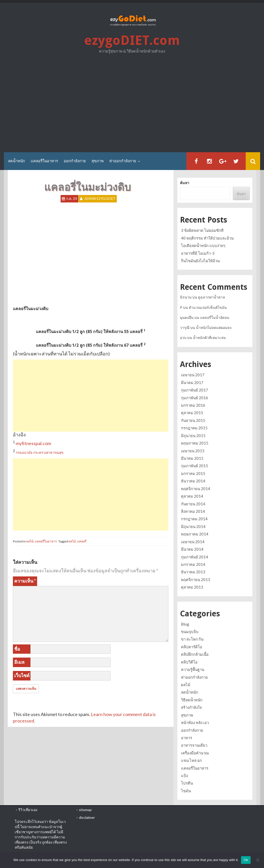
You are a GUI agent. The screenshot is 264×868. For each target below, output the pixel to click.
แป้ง (184, 776)
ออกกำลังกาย (75, 161)
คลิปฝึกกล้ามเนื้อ (195, 654)
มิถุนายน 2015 (193, 436)
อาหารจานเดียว (194, 745)
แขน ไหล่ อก (191, 760)
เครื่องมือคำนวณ (195, 753)
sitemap (85, 810)
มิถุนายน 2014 (193, 526)
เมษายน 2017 (193, 375)
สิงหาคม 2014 (193, 511)
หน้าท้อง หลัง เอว (195, 722)
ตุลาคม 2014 (192, 496)
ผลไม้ (30, 541)
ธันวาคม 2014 (193, 481)
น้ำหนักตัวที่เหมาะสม (209, 338)
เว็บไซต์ (22, 675)
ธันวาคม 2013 (193, 572)
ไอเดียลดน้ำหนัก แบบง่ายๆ (203, 245)
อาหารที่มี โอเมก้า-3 (198, 253)
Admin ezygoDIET (100, 199)
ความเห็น (25, 581)
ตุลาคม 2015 (192, 413)
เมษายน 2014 (193, 542)
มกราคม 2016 (193, 405)
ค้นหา (185, 183)
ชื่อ (17, 649)
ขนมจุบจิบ (190, 632)
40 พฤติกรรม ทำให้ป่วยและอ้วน (207, 238)
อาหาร (187, 738)
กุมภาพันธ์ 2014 (195, 557)
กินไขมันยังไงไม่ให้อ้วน (200, 261)
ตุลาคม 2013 (192, 587)
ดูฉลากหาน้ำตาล (212, 297)
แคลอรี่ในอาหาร (44, 161)
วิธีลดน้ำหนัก (192, 700)
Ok (246, 860)
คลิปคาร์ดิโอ (192, 647)
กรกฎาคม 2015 (194, 428)
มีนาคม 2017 (192, 382)
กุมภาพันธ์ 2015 (195, 466)
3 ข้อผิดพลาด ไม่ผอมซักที (202, 230)
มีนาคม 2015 (192, 458)
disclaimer (87, 817)
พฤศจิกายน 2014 (196, 489)
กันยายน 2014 (193, 504)
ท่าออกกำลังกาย (123, 161)
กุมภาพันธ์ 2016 (195, 398)
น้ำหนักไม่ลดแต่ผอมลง (214, 327)
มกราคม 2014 (193, 564)
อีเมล (19, 662)
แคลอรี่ (82, 541)
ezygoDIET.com (132, 41)
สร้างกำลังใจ (191, 707)
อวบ (183, 338)
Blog (185, 624)
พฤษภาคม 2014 (195, 534)
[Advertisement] (132, 105)
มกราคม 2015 (193, 473)
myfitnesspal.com (33, 443)
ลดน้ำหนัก (16, 161)
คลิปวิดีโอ (189, 662)
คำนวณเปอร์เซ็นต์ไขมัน (208, 307)
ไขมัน (186, 791)
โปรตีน (187, 783)
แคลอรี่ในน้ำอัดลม (215, 317)
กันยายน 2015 (193, 420)
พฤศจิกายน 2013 (196, 580)
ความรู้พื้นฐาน (193, 669)
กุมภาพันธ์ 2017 (195, 390)
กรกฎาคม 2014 (194, 519)
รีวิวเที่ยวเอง (28, 810)
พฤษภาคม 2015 (195, 443)
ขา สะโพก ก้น (192, 639)
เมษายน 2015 (193, 451)
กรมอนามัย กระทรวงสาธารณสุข (40, 453)
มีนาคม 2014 (192, 549)
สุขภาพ (98, 161)
